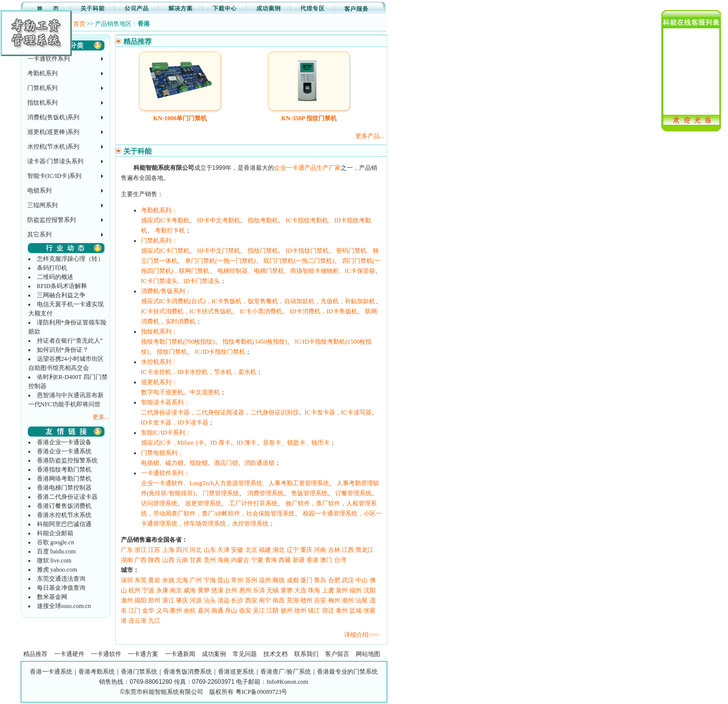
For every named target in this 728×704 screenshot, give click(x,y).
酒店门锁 (226, 463)
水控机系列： (159, 362)
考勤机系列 (42, 73)
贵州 (210, 560)
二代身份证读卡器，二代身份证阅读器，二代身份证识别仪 (220, 412)
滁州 (127, 600)
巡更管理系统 (203, 503)
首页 (79, 24)
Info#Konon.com (287, 682)
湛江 (168, 600)
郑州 (154, 600)
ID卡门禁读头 (202, 281)
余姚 (168, 580)
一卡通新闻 (180, 654)
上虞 (328, 590)
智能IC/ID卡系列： (166, 433)
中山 (361, 580)
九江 (154, 621)
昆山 (223, 580)
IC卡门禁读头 (159, 281)
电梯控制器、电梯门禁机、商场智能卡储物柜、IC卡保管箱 (296, 271)
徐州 (300, 611)
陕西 (154, 560)
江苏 (154, 550)
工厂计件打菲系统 (253, 503)
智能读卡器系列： (165, 402)
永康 (162, 590)
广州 (196, 580)
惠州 (245, 590)
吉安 (320, 600)
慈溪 (217, 590)
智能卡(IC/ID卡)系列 (55, 176)
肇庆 (182, 600)
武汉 (348, 580)
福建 (265, 550)
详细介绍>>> (361, 635)
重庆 (306, 550)
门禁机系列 (42, 88)
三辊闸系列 (42, 205)
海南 (223, 560)
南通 (217, 611)
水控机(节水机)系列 (54, 147)
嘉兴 (204, 611)
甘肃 (196, 560)
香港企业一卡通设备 (64, 442)
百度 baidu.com (56, 551)
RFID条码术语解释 (62, 286)
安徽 (237, 550)
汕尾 (361, 600)
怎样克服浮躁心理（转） (70, 259)
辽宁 (293, 550)
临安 (245, 611)
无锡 (272, 590)
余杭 (190, 611)
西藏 (285, 560)
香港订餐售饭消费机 (64, 506)
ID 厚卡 (220, 443)
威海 (190, 590)
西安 (251, 600)
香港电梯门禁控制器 (64, 488)
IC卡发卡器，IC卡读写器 (338, 412)
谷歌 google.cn (56, 542)
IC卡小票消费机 (261, 311)
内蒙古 (240, 560)
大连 (300, 590)
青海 (271, 560)
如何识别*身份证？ (63, 350)
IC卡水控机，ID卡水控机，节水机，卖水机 (199, 372)
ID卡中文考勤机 (219, 220)
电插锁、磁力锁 (162, 463)
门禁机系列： (159, 241)
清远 (223, 600)
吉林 (334, 550)
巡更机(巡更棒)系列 (54, 132)
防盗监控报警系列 (52, 220)
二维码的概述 (55, 277)
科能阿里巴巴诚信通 (64, 524)
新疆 (299, 560)
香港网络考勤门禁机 (64, 479)
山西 (168, 560)
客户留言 (337, 654)
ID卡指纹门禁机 (307, 251)
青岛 (320, 580)
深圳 (127, 580)
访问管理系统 (159, 503)
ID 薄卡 (247, 443)
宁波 (148, 590)
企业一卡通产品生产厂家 (307, 168)
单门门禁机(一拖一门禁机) (220, 261)
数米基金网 (52, 597)
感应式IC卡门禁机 (165, 251)
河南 (320, 550)
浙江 (141, 550)
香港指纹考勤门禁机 (64, 470)
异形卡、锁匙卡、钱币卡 (296, 443)
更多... (101, 417)
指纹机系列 (42, 103)
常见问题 (245, 654)
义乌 (162, 611)
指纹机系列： (159, 332)
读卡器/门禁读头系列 (55, 161)
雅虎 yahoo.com (57, 570)
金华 (148, 611)
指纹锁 (199, 463)
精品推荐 (35, 654)
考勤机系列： (159, 210)
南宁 (265, 600)
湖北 (279, 550)
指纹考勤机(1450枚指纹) (255, 342)
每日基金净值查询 (61, 588)
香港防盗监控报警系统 (67, 460)
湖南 (127, 560)
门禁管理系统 (221, 493)
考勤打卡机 (170, 230)
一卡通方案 (143, 654)
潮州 (348, 600)
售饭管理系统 (309, 493)
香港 (312, 560)
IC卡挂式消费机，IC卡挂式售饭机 (187, 311)
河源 (196, 600)
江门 (134, 611)
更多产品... (370, 136)
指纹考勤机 (263, 220)
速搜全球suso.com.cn (64, 606)
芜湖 (293, 600)
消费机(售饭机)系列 (54, 117)
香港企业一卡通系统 (64, 451)
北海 (182, 580)
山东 (210, 550)
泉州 (342, 590)
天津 (223, 550)
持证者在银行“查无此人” (70, 341)
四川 (182, 550)
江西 (348, 550)
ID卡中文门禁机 (219, 251)
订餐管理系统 (353, 493)
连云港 (138, 621)
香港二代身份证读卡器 (67, 497)
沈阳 (370, 590)
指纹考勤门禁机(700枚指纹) (178, 342)
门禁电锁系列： (162, 453)
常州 (237, 580)
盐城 (355, 611)
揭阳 (141, 600)
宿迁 (328, 611)
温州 (265, 580)
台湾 (340, 560)
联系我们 (306, 654)
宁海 (210, 580)
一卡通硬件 (69, 654)
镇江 (314, 611)
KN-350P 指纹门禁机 (309, 118)
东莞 (141, 580)
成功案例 (214, 654)
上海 (168, 550)
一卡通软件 (106, 654)
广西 (141, 560)
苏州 (251, 580)
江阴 (272, 611)
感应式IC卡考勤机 (165, 220)
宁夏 (257, 560)
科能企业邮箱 (55, 533)
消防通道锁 (259, 463)
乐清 (259, 590)
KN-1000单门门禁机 (180, 118)
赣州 (306, 600)
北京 (251, 550)
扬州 (287, 611)
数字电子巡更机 (162, 392)
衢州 (176, 611)
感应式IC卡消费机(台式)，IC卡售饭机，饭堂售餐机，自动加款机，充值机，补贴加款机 (258, 301)
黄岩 (154, 580)
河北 (196, 550)
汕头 (210, 600)
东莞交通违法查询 (61, 579)
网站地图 (368, 654)
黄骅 (204, 590)
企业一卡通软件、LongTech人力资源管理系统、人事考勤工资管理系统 (235, 483)
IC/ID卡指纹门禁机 (220, 352)
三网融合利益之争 (61, 295)
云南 (182, 560)
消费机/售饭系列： (166, 291)
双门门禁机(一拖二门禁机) (299, 261)
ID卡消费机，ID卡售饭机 (323, 311)
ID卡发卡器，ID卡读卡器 (175, 423)
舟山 (231, 611)
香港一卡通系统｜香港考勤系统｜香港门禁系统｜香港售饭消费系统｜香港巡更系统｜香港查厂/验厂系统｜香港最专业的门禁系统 (203, 672)
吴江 (259, 611)
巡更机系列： (159, 382)
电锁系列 (39, 191)
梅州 (334, 600)
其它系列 (39, 234)
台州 (231, 590)
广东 (127, 550)
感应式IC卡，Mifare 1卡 (173, 443)
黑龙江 (365, 550)
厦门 (306, 580)
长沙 (237, 600)
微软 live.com (54, 560)
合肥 (334, 580)
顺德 (279, 580)
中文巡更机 (205, 392)
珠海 (314, 590)
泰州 (342, 611)
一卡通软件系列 (49, 59)
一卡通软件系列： (165, 473)
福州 (355, 590)
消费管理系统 (265, 493)
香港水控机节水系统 (64, 515)
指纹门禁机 (263, 251)
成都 (293, 580)
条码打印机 (52, 268)
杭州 (134, 590)
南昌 (279, 600)
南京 (176, 590)
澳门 (326, 560)
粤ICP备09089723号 (262, 692)
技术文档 (276, 654)
